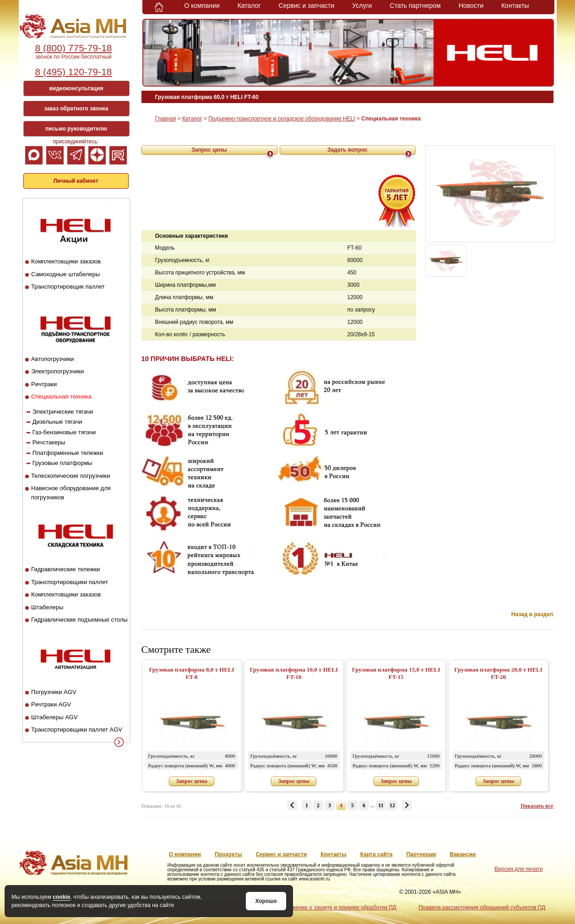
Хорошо (266, 901)
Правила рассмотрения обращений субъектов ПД (482, 908)
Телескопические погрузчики (71, 476)
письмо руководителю (76, 129)
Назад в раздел (532, 614)
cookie (61, 897)
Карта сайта (377, 854)
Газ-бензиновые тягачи (64, 432)
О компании (202, 5)
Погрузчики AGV (54, 692)
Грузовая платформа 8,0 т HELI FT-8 (191, 673)
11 (381, 805)
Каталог (249, 5)
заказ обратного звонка (76, 109)
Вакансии (463, 854)
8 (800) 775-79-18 (73, 48)
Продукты (228, 854)
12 (392, 805)
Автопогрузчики (52, 359)
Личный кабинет (76, 181)
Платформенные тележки (68, 453)
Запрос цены (209, 150)
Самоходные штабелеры (65, 274)
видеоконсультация (76, 88)
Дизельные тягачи (57, 422)
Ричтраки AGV (51, 704)
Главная (166, 119)
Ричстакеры (49, 442)
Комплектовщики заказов (66, 261)
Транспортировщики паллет (70, 582)
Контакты (515, 5)
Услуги (362, 5)
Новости (471, 5)
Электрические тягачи (63, 412)
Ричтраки (44, 384)
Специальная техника (61, 396)
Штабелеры (47, 607)
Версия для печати (518, 869)
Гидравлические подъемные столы (79, 620)
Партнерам (421, 854)
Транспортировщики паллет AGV (77, 730)
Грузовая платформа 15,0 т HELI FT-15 (396, 673)
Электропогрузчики (57, 371)
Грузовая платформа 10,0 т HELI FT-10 (294, 673)
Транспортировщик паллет (68, 287)
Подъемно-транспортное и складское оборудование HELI (282, 119)
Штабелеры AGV (54, 717)
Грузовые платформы (62, 463)
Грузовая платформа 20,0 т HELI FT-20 (498, 673)
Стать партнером (415, 5)
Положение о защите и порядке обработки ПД (337, 908)
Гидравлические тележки (65, 569)
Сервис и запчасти (307, 5)
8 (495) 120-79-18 (73, 72)
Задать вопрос (347, 150)
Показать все (537, 806)
